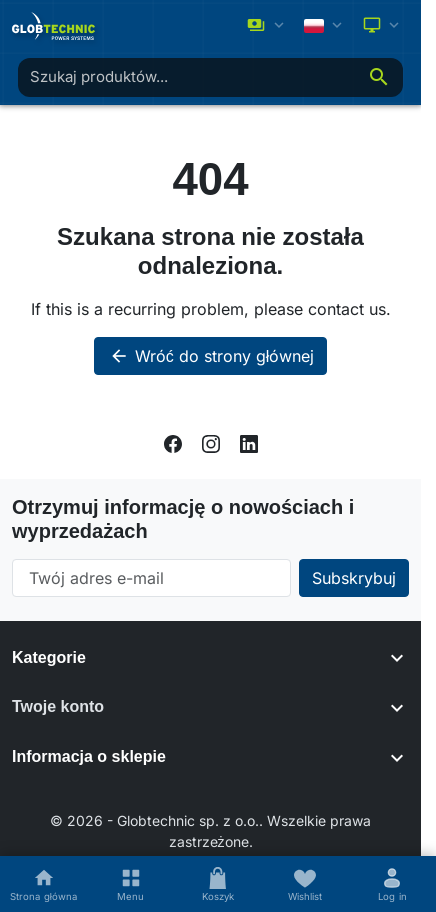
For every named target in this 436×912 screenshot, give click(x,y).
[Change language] (325, 25)
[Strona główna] (43, 884)
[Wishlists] (305, 884)
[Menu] (130, 884)
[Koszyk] (217, 884)
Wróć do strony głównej (211, 356)
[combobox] (186, 77)
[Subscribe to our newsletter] (354, 578)
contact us (347, 309)
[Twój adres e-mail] (151, 578)
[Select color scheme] (382, 26)
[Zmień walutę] (267, 26)
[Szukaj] (379, 77)
